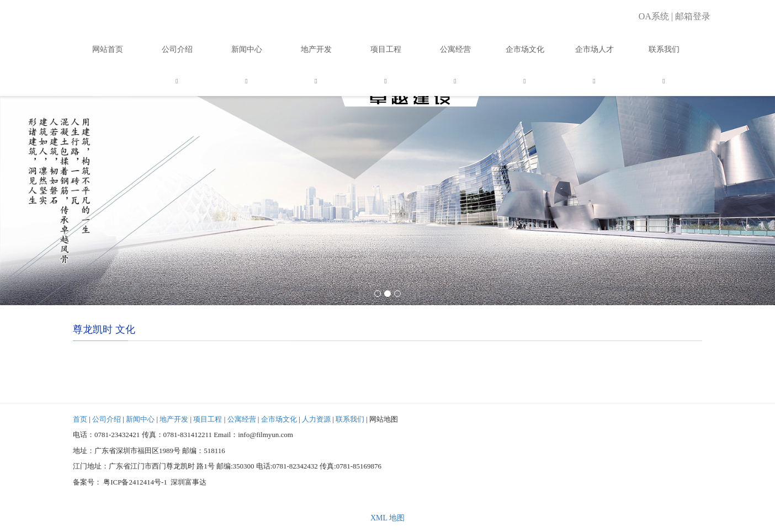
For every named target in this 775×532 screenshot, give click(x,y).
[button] (177, 81)
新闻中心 (247, 49)
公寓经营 (455, 49)
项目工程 (386, 49)
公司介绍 (177, 49)
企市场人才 (594, 49)
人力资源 (316, 419)
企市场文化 (525, 49)
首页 (80, 419)
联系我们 (664, 49)
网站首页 (108, 49)
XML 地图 (387, 518)
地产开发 (316, 49)
